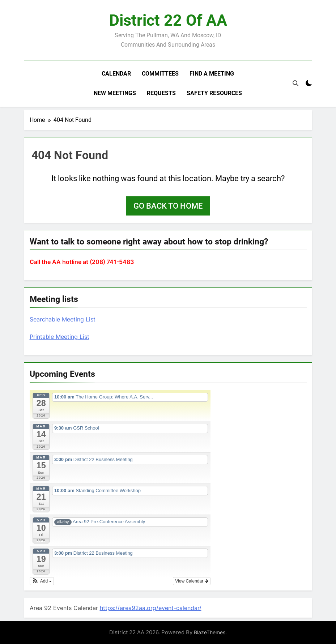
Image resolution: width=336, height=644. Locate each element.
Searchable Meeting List (63, 319)
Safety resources (214, 93)
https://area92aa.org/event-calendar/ (151, 608)
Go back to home (168, 206)
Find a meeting (212, 74)
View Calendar (192, 581)
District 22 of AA (168, 20)
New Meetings (115, 93)
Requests (161, 93)
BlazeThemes (210, 632)
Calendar (116, 74)
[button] (42, 581)
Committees (160, 74)
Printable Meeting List (59, 337)
